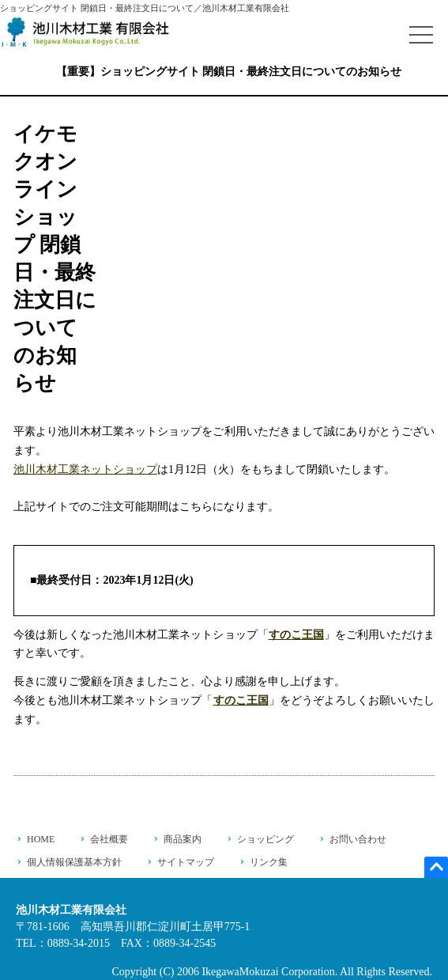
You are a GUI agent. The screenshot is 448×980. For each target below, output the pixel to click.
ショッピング (265, 839)
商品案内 (183, 839)
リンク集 (269, 862)
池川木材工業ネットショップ (85, 469)
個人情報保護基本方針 (74, 862)
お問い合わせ (358, 839)
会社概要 (109, 839)
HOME (41, 839)
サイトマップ (186, 862)
